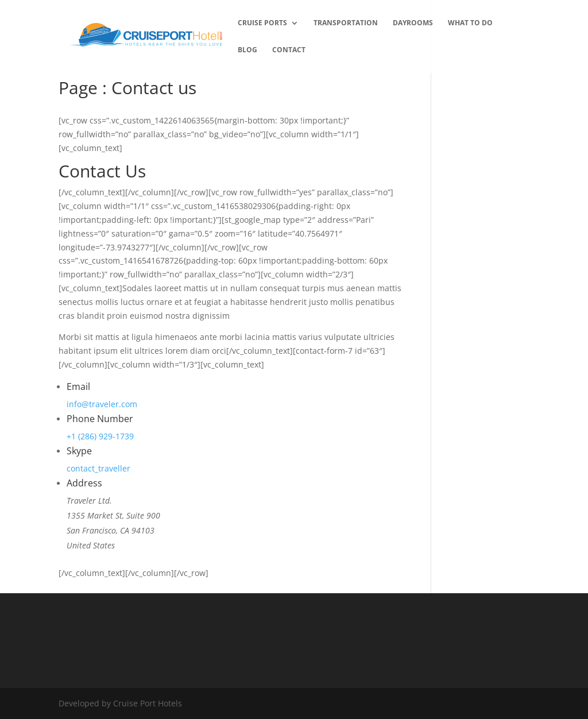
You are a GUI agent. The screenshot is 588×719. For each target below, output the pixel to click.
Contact (289, 50)
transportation (346, 23)
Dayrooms (413, 23)
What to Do (470, 23)
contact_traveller (98, 468)
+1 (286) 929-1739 (100, 436)
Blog (247, 50)
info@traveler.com (102, 404)
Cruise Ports (262, 23)
